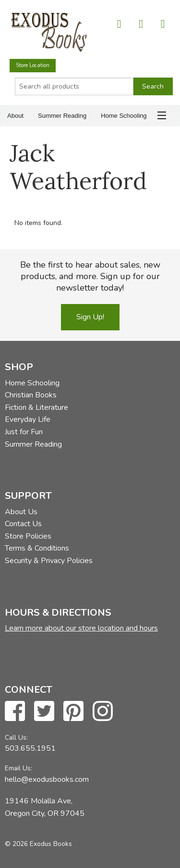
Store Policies (28, 536)
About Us (21, 512)
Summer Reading (62, 116)
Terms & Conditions (37, 548)
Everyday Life (28, 419)
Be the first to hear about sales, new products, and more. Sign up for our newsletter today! (90, 276)
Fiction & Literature (36, 407)
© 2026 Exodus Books (38, 844)
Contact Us (23, 524)
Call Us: (16, 738)
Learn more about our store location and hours (81, 628)
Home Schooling (124, 116)
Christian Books (31, 395)
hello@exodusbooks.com (47, 779)
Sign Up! (90, 317)
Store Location (33, 65)
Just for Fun (24, 432)
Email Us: (18, 768)
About (15, 116)
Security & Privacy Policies (49, 561)
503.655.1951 (30, 748)
